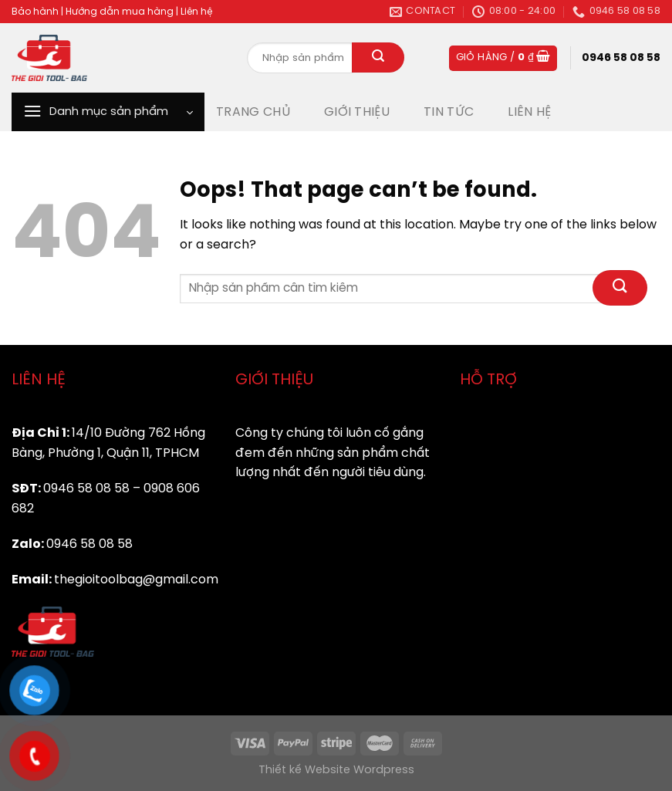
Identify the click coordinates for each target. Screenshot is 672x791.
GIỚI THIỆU (357, 112)
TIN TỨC (449, 112)
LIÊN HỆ (529, 112)
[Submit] (378, 58)
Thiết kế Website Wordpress (336, 770)
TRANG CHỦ (253, 112)
